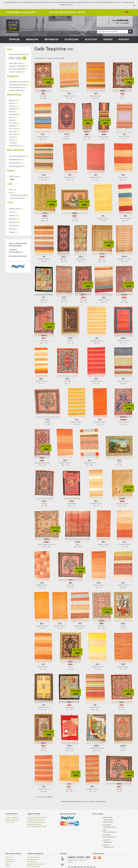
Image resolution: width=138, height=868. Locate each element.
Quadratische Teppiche (36, 864)
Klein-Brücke (17, 63)
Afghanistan (16, 209)
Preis (62, 58)
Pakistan (14, 219)
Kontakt (124, 40)
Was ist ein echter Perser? (37, 818)
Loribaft (14, 123)
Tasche (13, 137)
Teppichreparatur (12, 820)
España (99, 858)
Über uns (9, 857)
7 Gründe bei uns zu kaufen (20, 12)
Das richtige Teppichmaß (37, 826)
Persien (14, 222)
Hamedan (15, 115)
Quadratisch (16, 163)
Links (7, 866)
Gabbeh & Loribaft (19, 82)
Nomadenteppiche (19, 85)
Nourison (15, 129)
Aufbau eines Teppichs (36, 820)
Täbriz (13, 140)
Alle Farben (14, 176)
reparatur (51, 40)
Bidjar (13, 103)
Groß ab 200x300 (18, 69)
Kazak (13, 117)
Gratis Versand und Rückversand (18, 245)
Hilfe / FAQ (10, 822)
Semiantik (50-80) (20, 195)
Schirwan (15, 134)
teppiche (14, 40)
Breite (56, 58)
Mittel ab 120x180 (19, 66)
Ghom (13, 112)
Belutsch (14, 100)
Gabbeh (14, 109)
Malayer (14, 126)
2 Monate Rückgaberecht (16, 251)
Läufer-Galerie (17, 72)
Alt (12, 193)
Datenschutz (10, 860)
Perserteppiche (18, 88)
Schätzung (72, 40)
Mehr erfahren (67, 5)
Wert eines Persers (34, 824)
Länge (50, 58)
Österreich (95, 858)
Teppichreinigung (12, 818)
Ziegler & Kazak (17, 90)
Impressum (10, 862)
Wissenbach (16, 146)
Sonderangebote (19, 156)
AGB (7, 864)
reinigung (32, 40)
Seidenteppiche (17, 166)
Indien (14, 216)
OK (134, 6)
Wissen (108, 40)
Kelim (13, 120)
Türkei (13, 232)
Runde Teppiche (33, 857)
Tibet (13, 229)
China (13, 212)
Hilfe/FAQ (91, 40)
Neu (13, 190)
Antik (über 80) (18, 198)
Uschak (14, 143)
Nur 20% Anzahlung (18, 256)
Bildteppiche (16, 160)
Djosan (13, 106)
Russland (14, 226)
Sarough (14, 132)
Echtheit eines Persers (36, 822)
